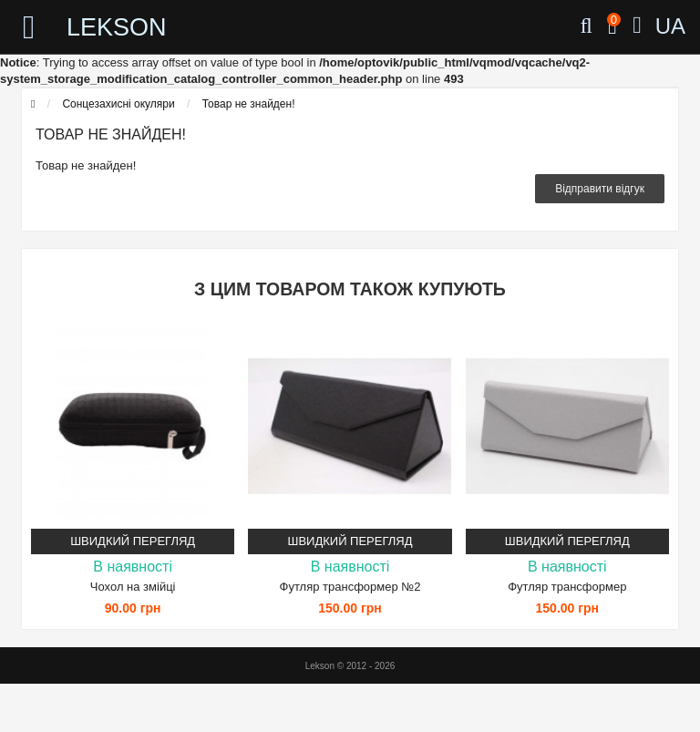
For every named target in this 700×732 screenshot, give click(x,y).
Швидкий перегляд (133, 541)
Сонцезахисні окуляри (118, 104)
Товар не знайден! (249, 104)
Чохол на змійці (133, 587)
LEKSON (117, 27)
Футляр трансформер (567, 587)
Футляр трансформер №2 (350, 587)
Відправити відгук (600, 189)
